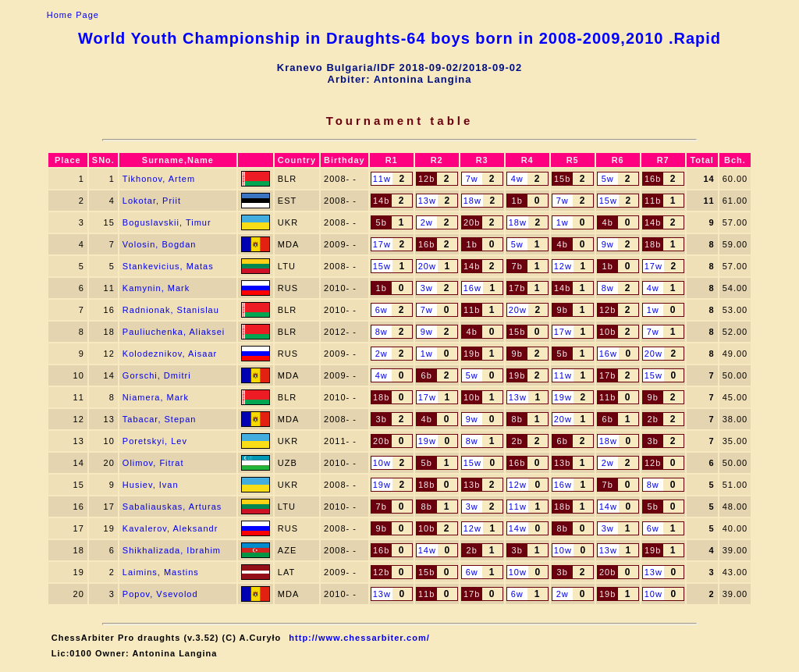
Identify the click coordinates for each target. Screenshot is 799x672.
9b (563, 310)
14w (608, 507)
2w (427, 222)
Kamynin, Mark (156, 288)
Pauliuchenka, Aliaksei (174, 332)
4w (517, 179)
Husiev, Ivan (151, 485)
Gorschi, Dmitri (157, 375)
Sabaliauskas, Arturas (172, 507)
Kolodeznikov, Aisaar (170, 354)
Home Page (73, 15)
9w (608, 244)
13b (562, 463)
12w (563, 266)
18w (472, 201)
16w (472, 288)
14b (381, 201)
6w (382, 310)
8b (517, 419)
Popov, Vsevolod (160, 594)
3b (382, 419)
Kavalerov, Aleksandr (170, 528)
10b (607, 332)
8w (608, 288)
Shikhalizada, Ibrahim (172, 550)
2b (653, 419)
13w (427, 201)
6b (427, 375)
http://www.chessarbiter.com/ (359, 638)
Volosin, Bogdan (160, 244)
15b (562, 179)
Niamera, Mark (156, 397)
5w (608, 179)
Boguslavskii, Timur (167, 222)
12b (426, 179)
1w (563, 222)
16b (653, 179)
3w (427, 288)
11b (653, 201)
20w (427, 266)
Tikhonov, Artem (159, 179)
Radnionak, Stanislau (171, 310)
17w (382, 244)
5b (382, 222)
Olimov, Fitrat (153, 463)
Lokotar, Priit (152, 201)
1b (517, 201)
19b (472, 354)
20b (472, 222)
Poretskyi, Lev (155, 441)
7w (472, 179)
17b (517, 288)
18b (653, 244)
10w (382, 463)
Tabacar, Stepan (160, 419)
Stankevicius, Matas (168, 266)
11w (382, 179)
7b (517, 266)
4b (608, 222)
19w (563, 397)
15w (608, 201)
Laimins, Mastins (161, 572)
